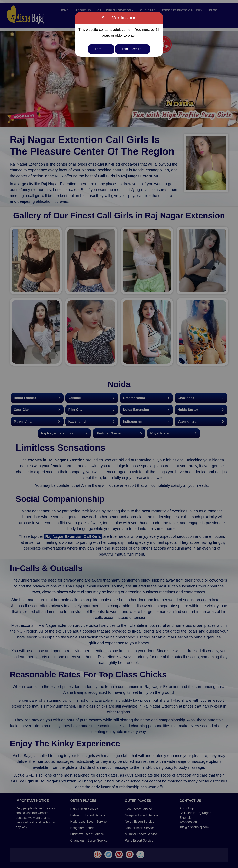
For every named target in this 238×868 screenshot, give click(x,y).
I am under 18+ (133, 49)
